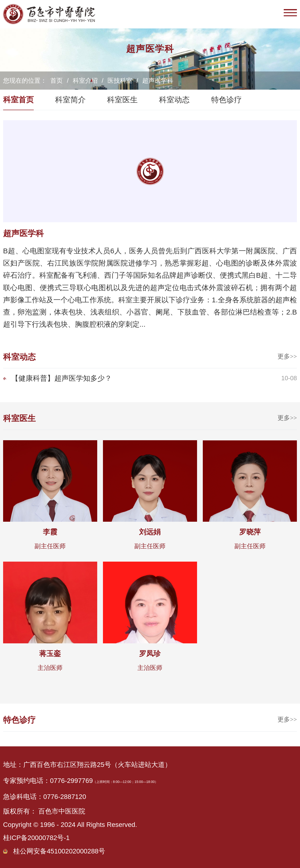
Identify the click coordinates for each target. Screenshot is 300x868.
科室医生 (122, 100)
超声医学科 (158, 81)
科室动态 (174, 100)
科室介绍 (85, 81)
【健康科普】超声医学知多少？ (62, 378)
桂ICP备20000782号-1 (36, 838)
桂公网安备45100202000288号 (59, 851)
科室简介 (70, 100)
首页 (57, 81)
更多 (287, 356)
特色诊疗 (226, 100)
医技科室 (120, 81)
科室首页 (18, 100)
